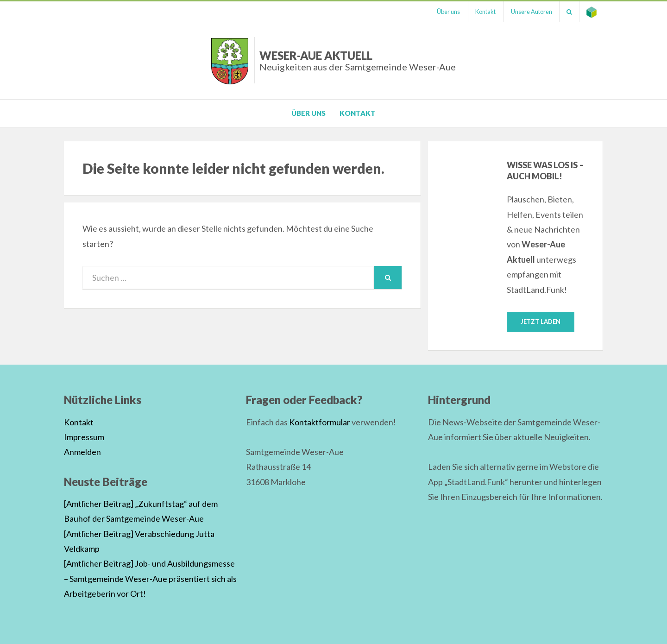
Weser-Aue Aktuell (358, 60)
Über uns (448, 12)
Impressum (84, 437)
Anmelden (82, 452)
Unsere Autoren (532, 12)
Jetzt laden (541, 322)
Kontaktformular (320, 422)
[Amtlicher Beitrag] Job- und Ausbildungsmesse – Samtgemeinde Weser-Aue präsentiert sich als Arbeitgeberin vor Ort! (150, 578)
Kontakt (485, 12)
